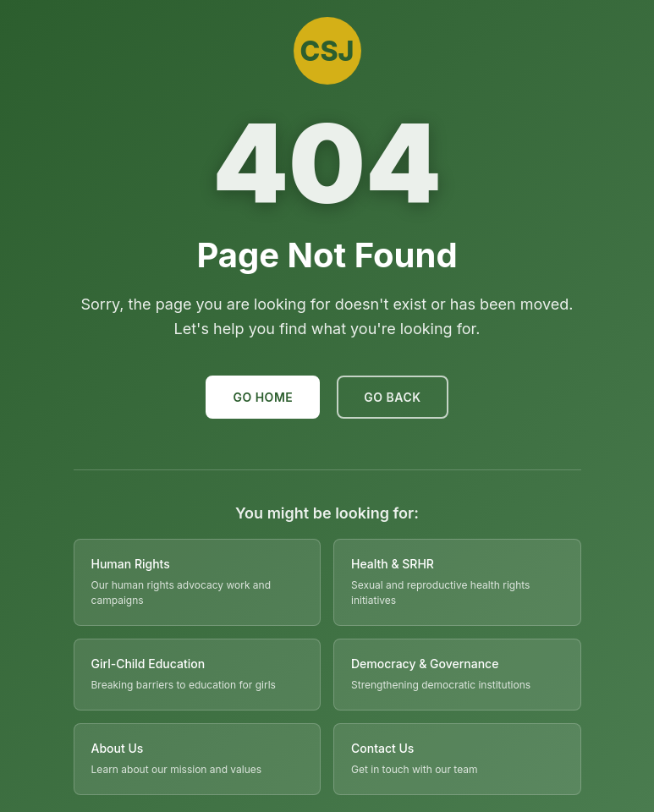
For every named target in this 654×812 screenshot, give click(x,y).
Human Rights (131, 564)
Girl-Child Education (148, 664)
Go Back (392, 397)
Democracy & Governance (425, 664)
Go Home (263, 397)
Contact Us (382, 748)
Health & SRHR (393, 564)
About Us (118, 748)
